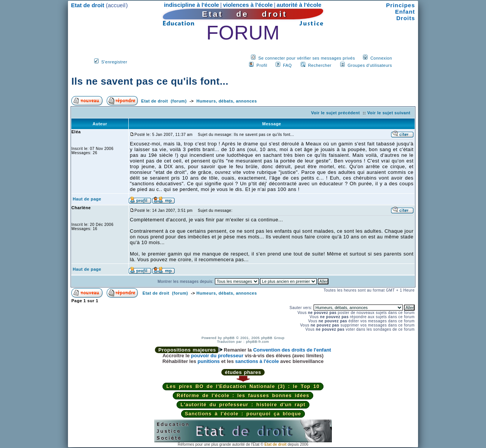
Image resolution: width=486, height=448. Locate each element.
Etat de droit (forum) (164, 101)
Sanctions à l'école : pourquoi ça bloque (243, 414)
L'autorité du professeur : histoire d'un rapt (243, 405)
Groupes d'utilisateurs (370, 65)
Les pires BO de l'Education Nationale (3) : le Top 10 (243, 386)
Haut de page (87, 199)
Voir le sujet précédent (335, 113)
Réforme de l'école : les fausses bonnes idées (243, 395)
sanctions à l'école (257, 361)
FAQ (287, 65)
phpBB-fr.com (258, 342)
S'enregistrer (114, 62)
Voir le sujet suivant (389, 113)
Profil (262, 65)
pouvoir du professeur (217, 356)
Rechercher (320, 65)
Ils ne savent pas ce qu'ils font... (150, 81)
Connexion (381, 58)
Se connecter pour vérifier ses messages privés (307, 58)
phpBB (229, 338)
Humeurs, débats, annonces (226, 101)
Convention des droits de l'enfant (292, 350)
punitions (209, 361)
